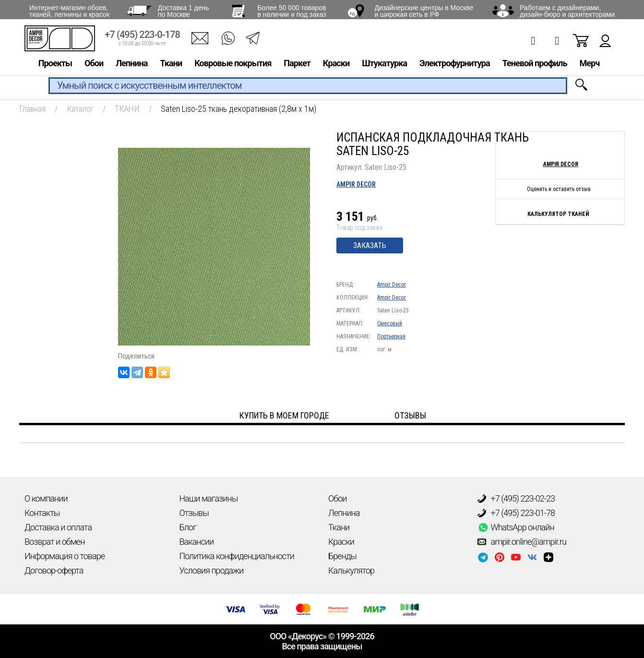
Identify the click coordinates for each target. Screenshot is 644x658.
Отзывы (194, 513)
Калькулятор (351, 570)
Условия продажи (212, 570)
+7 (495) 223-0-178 (142, 37)
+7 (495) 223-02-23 (516, 499)
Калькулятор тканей (558, 214)
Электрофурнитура (455, 66)
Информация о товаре (65, 556)
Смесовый (390, 323)
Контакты (42, 513)
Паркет (297, 66)
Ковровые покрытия (233, 66)
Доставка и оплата (58, 527)
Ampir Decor (356, 184)
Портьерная (391, 336)
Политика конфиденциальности (237, 556)
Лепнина (131, 66)
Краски (336, 66)
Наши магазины (209, 498)
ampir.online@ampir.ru (522, 542)
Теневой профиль (535, 66)
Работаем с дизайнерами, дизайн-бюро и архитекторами (567, 11)
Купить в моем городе (284, 415)
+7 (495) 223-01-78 (516, 513)
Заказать (370, 245)
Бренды (342, 556)
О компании (46, 498)
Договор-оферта (54, 570)
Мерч (589, 66)
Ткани (171, 66)
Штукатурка (384, 66)
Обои (94, 66)
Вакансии (197, 542)
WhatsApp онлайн (516, 527)
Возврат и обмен (54, 542)
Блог (188, 527)
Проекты (55, 66)
